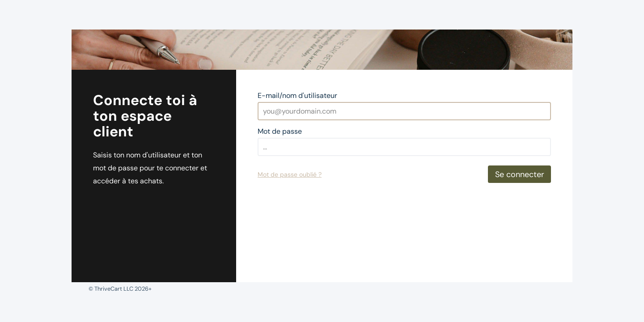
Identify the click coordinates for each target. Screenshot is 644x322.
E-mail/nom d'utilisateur (297, 95)
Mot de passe (280, 131)
